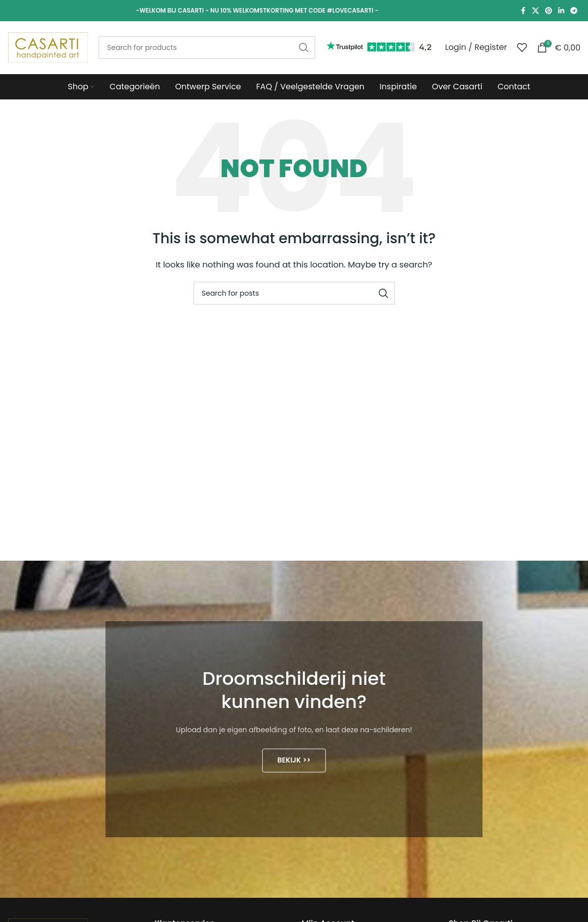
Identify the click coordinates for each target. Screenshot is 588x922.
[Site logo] (48, 47)
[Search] (207, 47)
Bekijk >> (294, 760)
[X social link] (536, 11)
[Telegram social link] (574, 11)
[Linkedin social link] (561, 11)
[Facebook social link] (523, 11)
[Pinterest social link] (549, 11)
